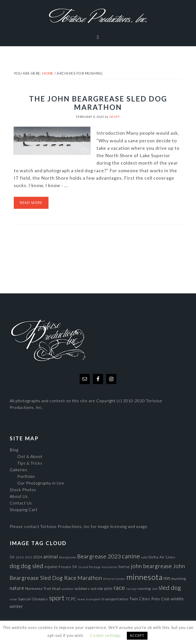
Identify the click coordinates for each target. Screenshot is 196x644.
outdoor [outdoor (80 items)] (68, 589)
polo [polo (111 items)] (108, 588)
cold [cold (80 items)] (144, 557)
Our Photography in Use (41, 483)
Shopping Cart (24, 509)
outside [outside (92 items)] (97, 589)
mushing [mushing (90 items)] (179, 579)
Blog (14, 450)
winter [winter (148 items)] (16, 606)
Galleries (19, 470)
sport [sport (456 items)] (57, 598)
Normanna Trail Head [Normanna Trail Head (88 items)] (43, 589)
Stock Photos (23, 490)
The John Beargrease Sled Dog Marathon (98, 103)
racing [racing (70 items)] (131, 589)
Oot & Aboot (30, 456)
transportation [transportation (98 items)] (115, 599)
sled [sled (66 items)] (155, 589)
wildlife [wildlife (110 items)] (177, 599)
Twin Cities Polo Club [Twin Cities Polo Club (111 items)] (150, 599)
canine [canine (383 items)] (131, 556)
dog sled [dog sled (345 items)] (32, 566)
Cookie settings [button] (105, 635)
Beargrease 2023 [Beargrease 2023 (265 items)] (99, 556)
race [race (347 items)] (119, 588)
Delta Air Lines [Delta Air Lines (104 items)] (162, 557)
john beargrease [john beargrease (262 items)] (151, 566)
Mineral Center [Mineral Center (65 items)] (114, 579)
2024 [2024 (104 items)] (38, 557)
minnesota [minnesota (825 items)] (144, 577)
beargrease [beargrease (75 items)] (68, 557)
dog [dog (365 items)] (15, 566)
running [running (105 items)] (144, 588)
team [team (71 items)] (81, 599)
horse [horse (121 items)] (124, 567)
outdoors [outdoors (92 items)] (82, 589)
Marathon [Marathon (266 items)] (90, 578)
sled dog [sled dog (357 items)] (170, 588)
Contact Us (21, 503)
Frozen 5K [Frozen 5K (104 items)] (68, 567)
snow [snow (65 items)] (13, 599)
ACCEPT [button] (137, 636)
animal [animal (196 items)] (51, 556)
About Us (19, 496)
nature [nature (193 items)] (17, 588)
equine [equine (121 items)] (51, 567)
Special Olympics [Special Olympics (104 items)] (33, 599)
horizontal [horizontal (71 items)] (110, 567)
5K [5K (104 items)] (12, 557)
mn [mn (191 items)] (167, 578)
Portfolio (26, 476)
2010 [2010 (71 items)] (20, 557)
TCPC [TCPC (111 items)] (71, 599)
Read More (31, 203)
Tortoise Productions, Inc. (98, 16)
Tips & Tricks (30, 463)
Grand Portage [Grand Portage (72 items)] (90, 567)
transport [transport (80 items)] (93, 599)
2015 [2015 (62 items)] (29, 557)
